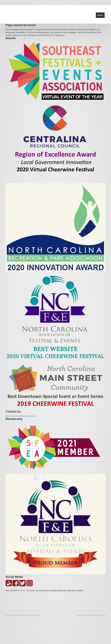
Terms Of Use (82, 615)
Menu (100, 15)
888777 (23, 591)
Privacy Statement (98, 615)
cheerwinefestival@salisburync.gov (21, 416)
